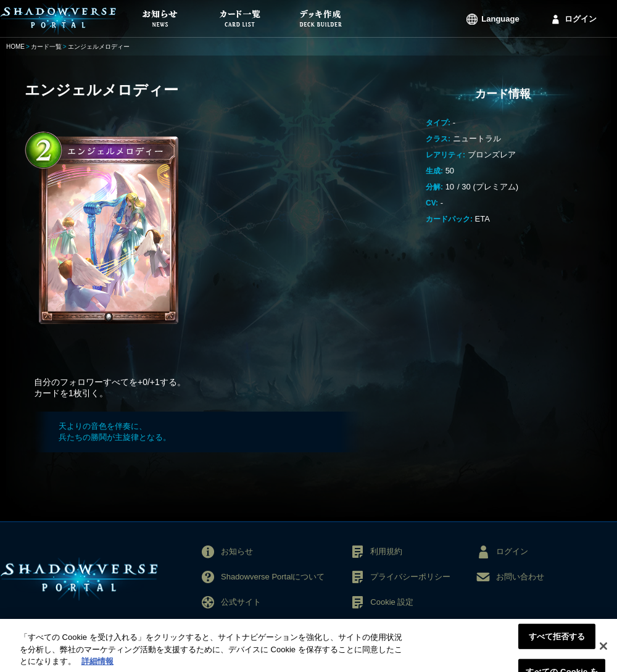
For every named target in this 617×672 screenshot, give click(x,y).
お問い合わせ (520, 577)
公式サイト (241, 602)
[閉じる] (603, 651)
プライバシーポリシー (410, 577)
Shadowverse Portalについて (273, 577)
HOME (15, 47)
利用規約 (386, 551)
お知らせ (237, 551)
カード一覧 (46, 47)
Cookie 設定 (392, 602)
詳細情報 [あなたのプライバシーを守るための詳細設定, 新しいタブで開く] (97, 666)
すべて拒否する (557, 641)
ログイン (581, 19)
